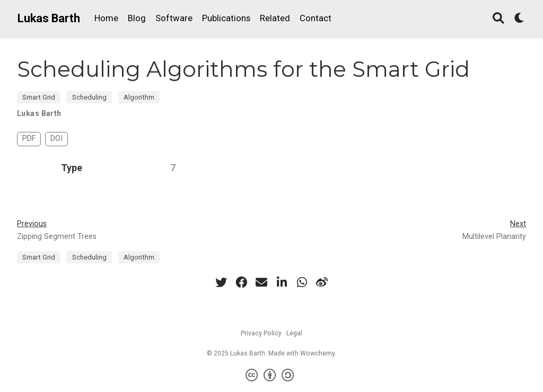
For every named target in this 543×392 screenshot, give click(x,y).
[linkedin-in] (282, 282)
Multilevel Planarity (494, 237)
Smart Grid (39, 97)
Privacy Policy (261, 333)
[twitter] (221, 282)
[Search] (498, 19)
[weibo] (322, 282)
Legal (294, 333)
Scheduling (89, 97)
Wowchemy (317, 353)
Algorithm (139, 97)
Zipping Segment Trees (57, 237)
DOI (56, 139)
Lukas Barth (49, 18)
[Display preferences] (520, 19)
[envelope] (261, 282)
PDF (29, 139)
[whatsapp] (302, 282)
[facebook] (241, 282)
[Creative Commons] (272, 376)
